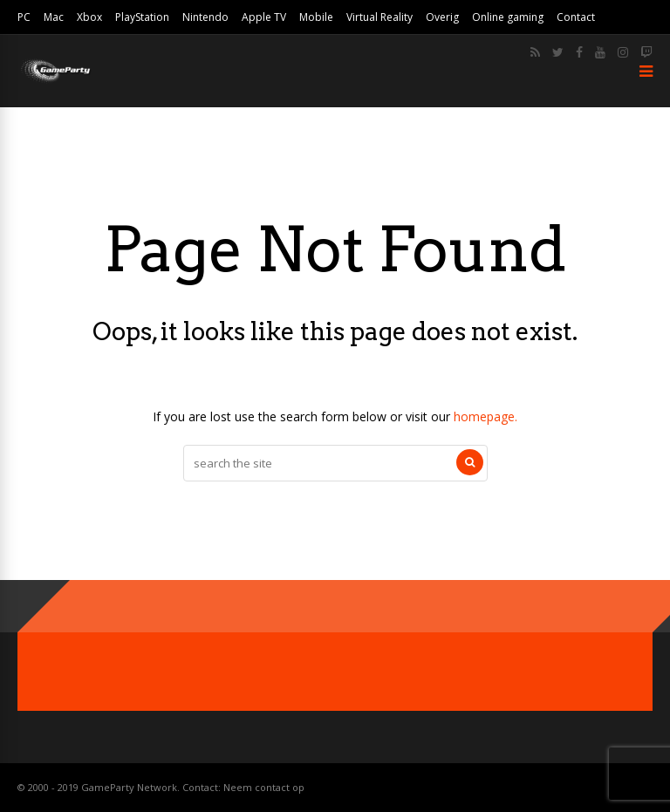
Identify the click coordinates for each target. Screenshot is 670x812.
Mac (54, 17)
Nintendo (205, 17)
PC (24, 17)
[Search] (470, 462)
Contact (576, 17)
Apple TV (264, 17)
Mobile (316, 17)
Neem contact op (264, 787)
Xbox (89, 17)
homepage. (485, 416)
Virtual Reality (379, 17)
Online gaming (508, 17)
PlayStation (142, 17)
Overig (442, 17)
